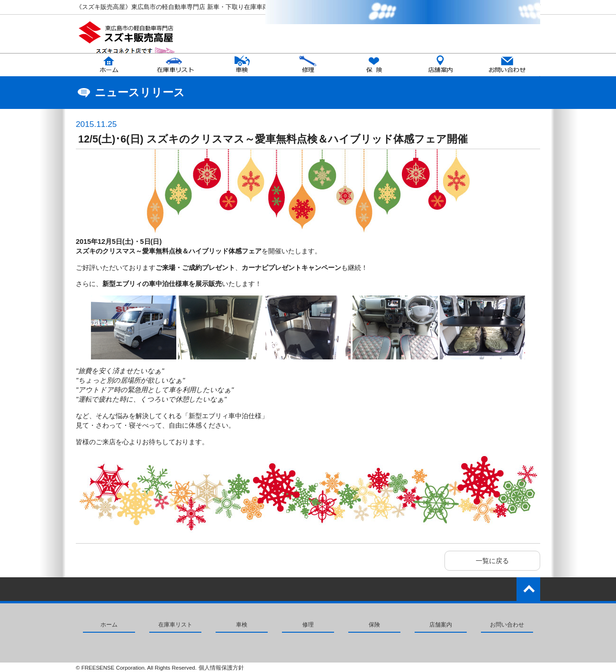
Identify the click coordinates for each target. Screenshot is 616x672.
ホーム (109, 625)
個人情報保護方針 (221, 668)
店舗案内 (441, 625)
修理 (308, 625)
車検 (242, 625)
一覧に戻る (492, 561)
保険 (374, 625)
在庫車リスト (175, 625)
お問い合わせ (507, 625)
